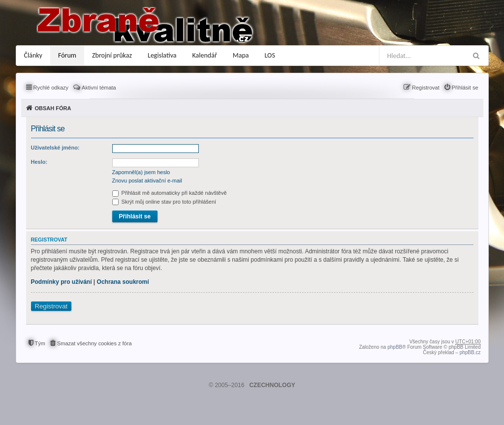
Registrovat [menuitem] (426, 88)
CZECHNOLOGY (272, 385)
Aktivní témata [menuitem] (99, 88)
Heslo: (39, 162)
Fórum (67, 55)
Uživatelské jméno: (55, 148)
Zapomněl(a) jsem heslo (141, 172)
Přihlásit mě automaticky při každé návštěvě (170, 193)
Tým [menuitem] (40, 343)
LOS (270, 55)
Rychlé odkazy (51, 88)
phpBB (395, 347)
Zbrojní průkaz (112, 55)
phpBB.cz (470, 352)
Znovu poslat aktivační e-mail (147, 181)
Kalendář (205, 55)
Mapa (241, 55)
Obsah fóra (53, 108)
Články (33, 55)
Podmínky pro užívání (62, 282)
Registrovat (51, 306)
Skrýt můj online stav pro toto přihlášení (164, 202)
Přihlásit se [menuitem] (465, 88)
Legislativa (162, 55)
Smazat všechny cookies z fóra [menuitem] (94, 343)
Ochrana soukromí (123, 282)
